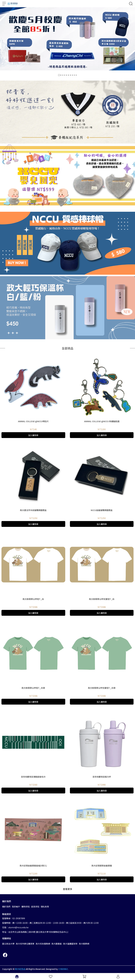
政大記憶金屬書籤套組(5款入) (33, 866)
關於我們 (6, 907)
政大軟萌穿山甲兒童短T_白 (102, 599)
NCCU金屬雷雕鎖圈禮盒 (102, 510)
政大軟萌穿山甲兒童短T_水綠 (102, 688)
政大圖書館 (57, 944)
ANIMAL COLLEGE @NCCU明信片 (33, 421)
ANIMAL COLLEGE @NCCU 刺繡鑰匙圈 (102, 421)
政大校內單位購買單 (25, 944)
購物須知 (26, 907)
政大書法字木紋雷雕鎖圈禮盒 (33, 510)
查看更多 (68, 889)
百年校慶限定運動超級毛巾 (33, 777)
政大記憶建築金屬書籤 (102, 866)
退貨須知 (35, 907)
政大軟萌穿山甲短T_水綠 (33, 688)
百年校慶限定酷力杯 (102, 777)
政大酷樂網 (84, 944)
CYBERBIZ (63, 969)
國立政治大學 (8, 944)
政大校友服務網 (43, 944)
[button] (59, 75)
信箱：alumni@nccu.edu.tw (15, 927)
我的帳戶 (16, 907)
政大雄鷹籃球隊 (70, 944)
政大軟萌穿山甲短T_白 (33, 599)
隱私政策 (45, 907)
